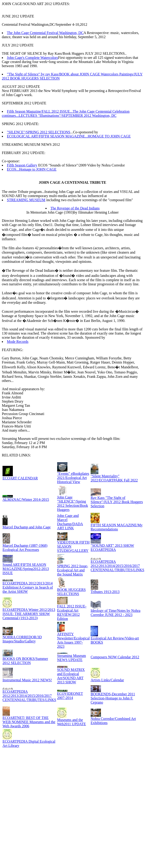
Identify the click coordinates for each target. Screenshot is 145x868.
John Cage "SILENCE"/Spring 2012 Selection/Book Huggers (73, 503)
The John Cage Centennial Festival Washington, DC (45, 33)
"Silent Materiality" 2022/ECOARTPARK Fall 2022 (114, 478)
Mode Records (18, 342)
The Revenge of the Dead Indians (75, 208)
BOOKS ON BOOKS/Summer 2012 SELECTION (25, 661)
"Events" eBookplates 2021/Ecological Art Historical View (73, 478)
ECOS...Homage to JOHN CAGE (32, 169)
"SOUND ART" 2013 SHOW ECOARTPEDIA (112, 548)
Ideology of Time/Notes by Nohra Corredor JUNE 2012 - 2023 (116, 613)
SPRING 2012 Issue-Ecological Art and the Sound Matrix (73, 570)
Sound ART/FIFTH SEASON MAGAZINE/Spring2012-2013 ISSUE (26, 569)
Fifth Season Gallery (22, 165)
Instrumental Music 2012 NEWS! (27, 680)
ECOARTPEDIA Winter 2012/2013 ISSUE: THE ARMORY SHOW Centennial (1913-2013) (29, 614)
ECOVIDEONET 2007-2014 (70, 696)
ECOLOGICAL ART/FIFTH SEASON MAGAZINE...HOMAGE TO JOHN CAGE (69, 136)
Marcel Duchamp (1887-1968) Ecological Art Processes (25, 548)
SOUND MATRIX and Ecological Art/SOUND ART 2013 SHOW (71, 676)
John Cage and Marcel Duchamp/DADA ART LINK (70, 522)
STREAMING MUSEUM (26, 200)
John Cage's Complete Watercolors (32, 58)
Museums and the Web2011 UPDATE (72, 722)
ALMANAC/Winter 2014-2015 (26, 500)
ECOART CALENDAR (20, 478)
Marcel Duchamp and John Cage (27, 527)
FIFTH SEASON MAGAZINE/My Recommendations (117, 527)
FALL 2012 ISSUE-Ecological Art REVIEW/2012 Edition (72, 612)
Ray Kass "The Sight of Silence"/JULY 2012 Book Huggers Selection (117, 502)
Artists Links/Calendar (107, 680)
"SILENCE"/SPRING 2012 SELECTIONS (39, 132)
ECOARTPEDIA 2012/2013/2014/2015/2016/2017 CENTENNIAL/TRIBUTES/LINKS (117, 566)
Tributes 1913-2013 (105, 592)
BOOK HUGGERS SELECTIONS (71, 592)
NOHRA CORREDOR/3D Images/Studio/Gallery (22, 639)
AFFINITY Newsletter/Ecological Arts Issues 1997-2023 (73, 640)
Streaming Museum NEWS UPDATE (72, 658)
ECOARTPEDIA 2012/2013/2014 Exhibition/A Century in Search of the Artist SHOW (28, 587)
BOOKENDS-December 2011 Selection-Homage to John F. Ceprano (113, 698)
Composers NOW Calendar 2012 (115, 657)
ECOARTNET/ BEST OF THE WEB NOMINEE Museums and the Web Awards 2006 (29, 722)
